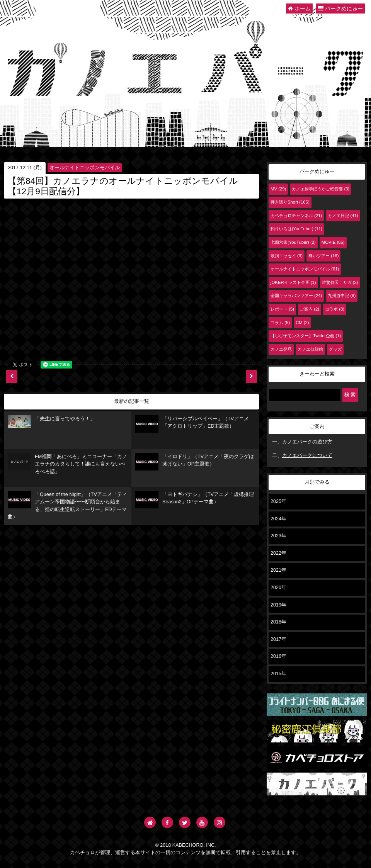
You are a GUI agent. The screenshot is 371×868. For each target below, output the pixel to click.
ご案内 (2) (310, 309)
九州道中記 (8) (342, 296)
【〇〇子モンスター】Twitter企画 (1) (306, 336)
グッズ (335, 349)
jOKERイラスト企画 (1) (293, 282)
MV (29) (278, 189)
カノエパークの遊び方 (307, 442)
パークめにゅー (340, 8)
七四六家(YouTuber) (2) (293, 242)
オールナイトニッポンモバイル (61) (305, 269)
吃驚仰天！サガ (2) (340, 282)
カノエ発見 (281, 349)
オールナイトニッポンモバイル (85, 168)
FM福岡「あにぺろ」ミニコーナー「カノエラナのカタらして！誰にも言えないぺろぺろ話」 (67, 464)
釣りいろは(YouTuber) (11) (296, 229)
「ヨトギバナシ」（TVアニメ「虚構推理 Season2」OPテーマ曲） (195, 500)
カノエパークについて (307, 455)
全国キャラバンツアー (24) (296, 296)
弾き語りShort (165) (290, 202)
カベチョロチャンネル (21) (296, 216)
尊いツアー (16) (323, 256)
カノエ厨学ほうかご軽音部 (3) (321, 189)
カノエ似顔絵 (310, 349)
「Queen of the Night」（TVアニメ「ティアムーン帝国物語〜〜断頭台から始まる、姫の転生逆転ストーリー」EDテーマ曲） (67, 505)
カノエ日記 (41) (343, 216)
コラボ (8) (335, 309)
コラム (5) (280, 323)
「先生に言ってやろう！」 (51, 422)
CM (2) (302, 323)
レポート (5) (282, 309)
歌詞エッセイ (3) (287, 256)
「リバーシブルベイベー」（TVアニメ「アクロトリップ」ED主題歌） (192, 424)
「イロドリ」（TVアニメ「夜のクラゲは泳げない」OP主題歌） (195, 462)
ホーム (299, 8)
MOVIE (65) (333, 242)
